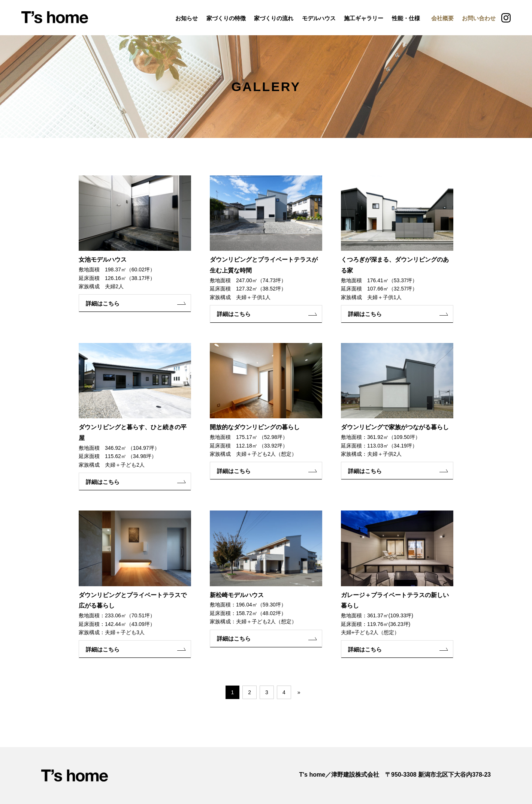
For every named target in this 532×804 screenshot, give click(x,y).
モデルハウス (319, 18)
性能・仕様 (406, 18)
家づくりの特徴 (226, 18)
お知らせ (187, 18)
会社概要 (442, 18)
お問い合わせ (479, 18)
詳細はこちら (105, 303)
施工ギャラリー (364, 18)
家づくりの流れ (274, 18)
